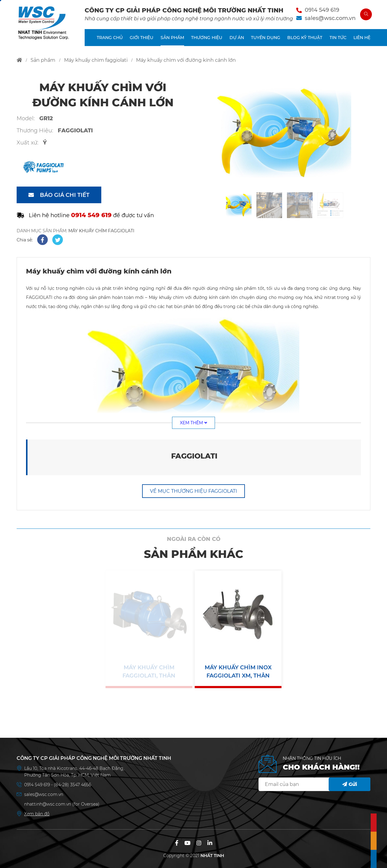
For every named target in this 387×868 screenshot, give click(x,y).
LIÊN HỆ (362, 38)
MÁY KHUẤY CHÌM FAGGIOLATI (101, 231)
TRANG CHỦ (110, 38)
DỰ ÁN (237, 38)
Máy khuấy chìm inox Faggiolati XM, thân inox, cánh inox (238, 672)
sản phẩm (43, 60)
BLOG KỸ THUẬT (305, 38)
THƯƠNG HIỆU (207, 38)
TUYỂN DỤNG (266, 38)
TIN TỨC (338, 38)
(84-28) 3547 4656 (72, 785)
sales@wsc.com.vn (330, 18)
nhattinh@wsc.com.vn (48, 804)
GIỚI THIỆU (141, 38)
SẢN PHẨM (172, 38)
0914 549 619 (322, 10)
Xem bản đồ (37, 814)
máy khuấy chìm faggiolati (96, 60)
